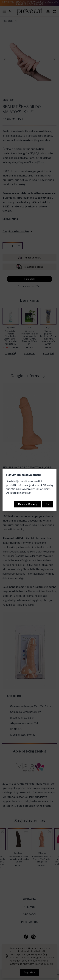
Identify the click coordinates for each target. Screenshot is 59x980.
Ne (47, 504)
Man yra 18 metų (28, 504)
